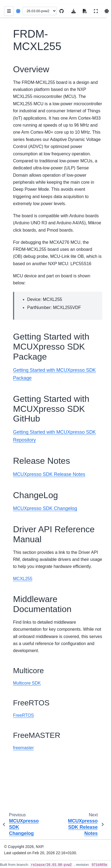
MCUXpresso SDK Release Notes (49, 474)
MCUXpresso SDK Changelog (45, 508)
